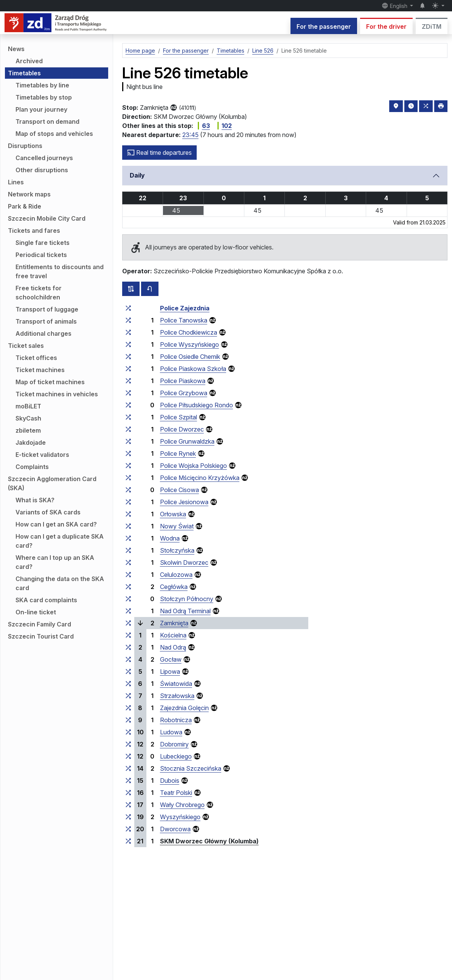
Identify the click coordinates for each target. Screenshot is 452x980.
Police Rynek (178, 453)
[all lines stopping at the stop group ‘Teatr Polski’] (128, 793)
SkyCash (28, 418)
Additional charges (43, 333)
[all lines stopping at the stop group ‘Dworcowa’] (128, 829)
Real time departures (159, 153)
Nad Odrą (173, 647)
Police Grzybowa (184, 393)
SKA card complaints (46, 600)
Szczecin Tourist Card (41, 636)
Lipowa (170, 672)
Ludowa (171, 732)
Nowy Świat (177, 526)
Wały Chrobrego (182, 805)
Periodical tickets (41, 255)
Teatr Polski (176, 793)
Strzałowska (177, 696)
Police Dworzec (182, 429)
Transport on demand (47, 122)
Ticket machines (40, 370)
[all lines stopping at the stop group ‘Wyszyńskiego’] (128, 817)
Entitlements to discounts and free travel (60, 271)
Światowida (176, 684)
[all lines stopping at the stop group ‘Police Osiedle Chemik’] (128, 357)
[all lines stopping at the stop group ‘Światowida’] (128, 684)
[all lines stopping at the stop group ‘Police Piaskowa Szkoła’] (128, 369)
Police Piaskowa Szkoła (193, 369)
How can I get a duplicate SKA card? (60, 541)
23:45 (190, 135)
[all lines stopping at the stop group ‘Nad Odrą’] (128, 647)
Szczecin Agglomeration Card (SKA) (52, 483)
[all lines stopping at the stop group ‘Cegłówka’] (128, 587)
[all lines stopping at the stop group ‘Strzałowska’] (128, 696)
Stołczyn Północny (187, 599)
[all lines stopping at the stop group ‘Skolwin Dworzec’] (128, 562)
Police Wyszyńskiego (189, 344)
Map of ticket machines (50, 382)
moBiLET (28, 406)
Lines (16, 182)
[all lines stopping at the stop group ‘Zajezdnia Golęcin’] (128, 708)
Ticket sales (26, 346)
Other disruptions (42, 170)
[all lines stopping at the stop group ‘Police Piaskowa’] (128, 381)
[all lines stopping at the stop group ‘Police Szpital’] (128, 417)
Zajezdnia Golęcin (184, 708)
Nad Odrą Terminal (185, 611)
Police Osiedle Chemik (190, 357)
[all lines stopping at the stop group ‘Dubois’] (128, 781)
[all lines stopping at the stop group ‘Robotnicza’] (128, 720)
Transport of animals (46, 321)
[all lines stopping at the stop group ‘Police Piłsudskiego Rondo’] (128, 405)
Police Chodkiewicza (189, 332)
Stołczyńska (177, 550)
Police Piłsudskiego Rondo (196, 405)
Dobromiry (174, 744)
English (395, 6)
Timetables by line (42, 85)
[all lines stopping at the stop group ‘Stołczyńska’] (128, 550)
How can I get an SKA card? (56, 524)
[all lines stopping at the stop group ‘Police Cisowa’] (128, 490)
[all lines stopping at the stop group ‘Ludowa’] (128, 732)
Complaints (32, 467)
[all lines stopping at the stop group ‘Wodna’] (128, 538)
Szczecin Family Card (40, 624)
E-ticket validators (42, 455)
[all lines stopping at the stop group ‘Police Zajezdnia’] (128, 308)
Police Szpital (179, 417)
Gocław (171, 659)
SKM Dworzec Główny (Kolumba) (209, 841)
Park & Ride (25, 206)
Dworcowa (175, 829)
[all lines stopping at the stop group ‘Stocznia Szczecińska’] (128, 768)
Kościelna (173, 635)
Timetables (24, 73)
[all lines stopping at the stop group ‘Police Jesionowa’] (128, 502)
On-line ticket (36, 612)
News (16, 49)
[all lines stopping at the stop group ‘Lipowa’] (128, 672)
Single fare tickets (43, 243)
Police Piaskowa (183, 381)
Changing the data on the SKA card (60, 583)
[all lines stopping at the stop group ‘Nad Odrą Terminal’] (128, 611)
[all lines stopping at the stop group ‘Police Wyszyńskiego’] (128, 344)
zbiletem (28, 430)
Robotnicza (176, 720)
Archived (29, 61)
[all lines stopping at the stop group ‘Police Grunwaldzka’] (128, 441)
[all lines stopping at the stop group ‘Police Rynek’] (128, 453)
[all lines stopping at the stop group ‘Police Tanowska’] (128, 320)
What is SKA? (35, 500)
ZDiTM (432, 26)
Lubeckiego (176, 756)
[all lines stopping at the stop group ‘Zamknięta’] (128, 623)
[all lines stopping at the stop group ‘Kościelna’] (128, 635)
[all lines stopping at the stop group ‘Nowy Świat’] (128, 526)
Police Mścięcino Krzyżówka (200, 478)
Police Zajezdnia (185, 308)
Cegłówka (174, 587)
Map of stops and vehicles (54, 134)
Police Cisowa (179, 490)
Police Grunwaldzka (187, 441)
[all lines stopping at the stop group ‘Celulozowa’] (128, 575)
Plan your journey (41, 109)
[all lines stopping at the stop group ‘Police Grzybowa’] (128, 393)
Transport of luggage (47, 309)
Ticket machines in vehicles (57, 394)
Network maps (29, 194)
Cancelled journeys (44, 158)
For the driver (386, 26)
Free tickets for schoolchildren (39, 293)
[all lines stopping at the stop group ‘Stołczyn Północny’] (128, 599)
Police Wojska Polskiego (193, 466)
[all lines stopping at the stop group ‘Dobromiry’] (128, 744)
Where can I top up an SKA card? (55, 562)
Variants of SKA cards (48, 512)
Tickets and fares (34, 231)
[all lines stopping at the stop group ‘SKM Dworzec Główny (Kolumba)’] (128, 841)
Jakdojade (31, 442)
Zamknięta (174, 623)
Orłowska (173, 514)
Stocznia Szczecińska (191, 768)
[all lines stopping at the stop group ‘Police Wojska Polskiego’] (128, 466)
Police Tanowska (184, 320)
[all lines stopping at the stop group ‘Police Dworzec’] (128, 429)
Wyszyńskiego (180, 817)
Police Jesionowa (184, 502)
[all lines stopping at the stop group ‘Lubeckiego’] (128, 756)
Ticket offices (36, 358)
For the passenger (324, 26)
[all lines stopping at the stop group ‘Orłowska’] (128, 514)
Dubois (170, 781)
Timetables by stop (44, 97)
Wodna (170, 538)
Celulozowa (176, 575)
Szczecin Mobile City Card (47, 218)
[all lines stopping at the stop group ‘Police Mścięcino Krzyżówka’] (128, 478)
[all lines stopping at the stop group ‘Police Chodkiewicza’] (128, 332)
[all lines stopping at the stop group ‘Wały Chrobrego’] (128, 805)
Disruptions (25, 146)
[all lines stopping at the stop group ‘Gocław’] (128, 659)
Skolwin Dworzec (184, 562)
